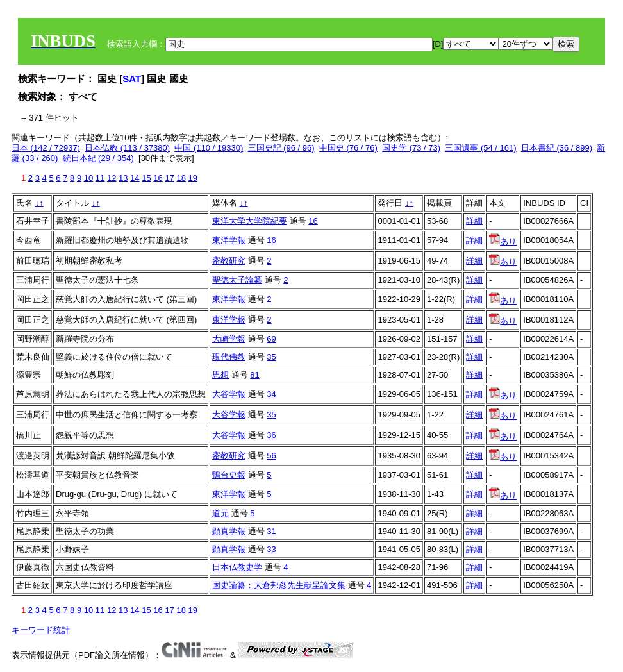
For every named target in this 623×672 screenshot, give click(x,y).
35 (271, 357)
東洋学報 (229, 240)
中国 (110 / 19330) (209, 148)
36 (271, 435)
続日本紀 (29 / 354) (98, 158)
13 (123, 178)
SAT (132, 79)
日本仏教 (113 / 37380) (127, 148)
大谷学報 (229, 394)
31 (271, 531)
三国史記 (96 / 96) (281, 148)
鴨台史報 (229, 475)
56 (271, 456)
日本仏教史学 (237, 567)
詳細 (474, 221)
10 (88, 178)
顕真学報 (229, 531)
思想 (220, 375)
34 (271, 394)
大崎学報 (229, 339)
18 (181, 178)
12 (112, 178)
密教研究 (229, 261)
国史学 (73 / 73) (411, 148)
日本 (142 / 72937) (46, 148)
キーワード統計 (41, 630)
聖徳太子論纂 (237, 280)
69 (271, 339)
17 (169, 178)
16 (158, 178)
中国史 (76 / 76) (348, 148)
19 (193, 178)
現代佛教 (229, 357)
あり (503, 241)
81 (254, 375)
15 (146, 178)
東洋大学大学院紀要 (250, 221)
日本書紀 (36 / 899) (557, 148)
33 (271, 549)
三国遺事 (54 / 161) (480, 148)
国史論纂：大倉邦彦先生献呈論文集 (279, 585)
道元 (220, 513)
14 (135, 178)
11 (100, 178)
